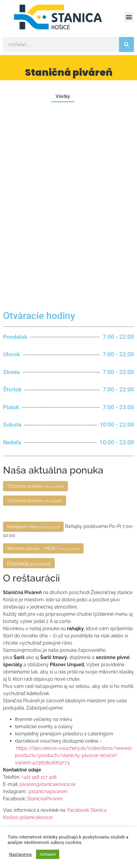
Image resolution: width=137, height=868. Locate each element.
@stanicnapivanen (47, 597)
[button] (129, 17)
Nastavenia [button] (20, 854)
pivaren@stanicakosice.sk (47, 589)
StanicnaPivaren (45, 604)
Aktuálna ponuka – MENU (43, 354)
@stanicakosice (36, 623)
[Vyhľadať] (126, 44)
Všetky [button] (63, 96)
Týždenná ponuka (35, 291)
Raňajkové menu (33, 332)
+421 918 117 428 (39, 582)
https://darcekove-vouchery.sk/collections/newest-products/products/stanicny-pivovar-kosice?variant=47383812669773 (74, 561)
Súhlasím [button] (48, 854)
